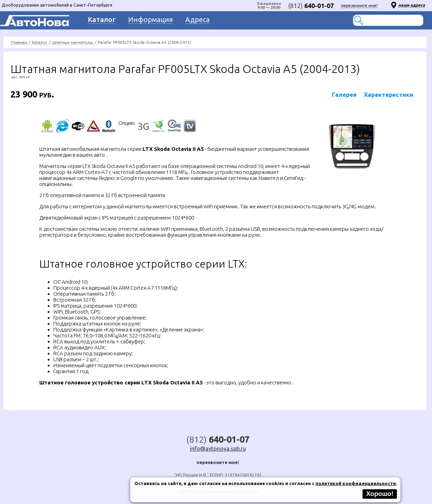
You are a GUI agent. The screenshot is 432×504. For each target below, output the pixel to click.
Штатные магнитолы (73, 42)
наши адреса (412, 5)
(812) (311, 6)
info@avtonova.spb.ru (218, 449)
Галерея (344, 95)
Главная (19, 42)
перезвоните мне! (359, 5)
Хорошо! (380, 494)
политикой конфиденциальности (356, 483)
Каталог (40, 42)
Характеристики (388, 95)
